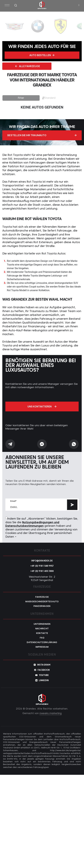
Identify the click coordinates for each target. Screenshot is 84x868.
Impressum (42, 645)
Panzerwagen (42, 604)
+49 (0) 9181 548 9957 (42, 564)
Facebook (44, 668)
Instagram (44, 663)
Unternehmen (42, 622)
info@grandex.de (42, 559)
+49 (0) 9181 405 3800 (42, 569)
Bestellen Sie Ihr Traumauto (42, 135)
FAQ (42, 636)
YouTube (44, 673)
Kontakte (42, 631)
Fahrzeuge (42, 595)
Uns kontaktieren (42, 405)
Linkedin (44, 679)
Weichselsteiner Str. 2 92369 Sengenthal (42, 577)
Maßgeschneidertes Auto (42, 600)
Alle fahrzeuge (27, 66)
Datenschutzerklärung (42, 641)
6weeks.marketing (51, 712)
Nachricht (42, 627)
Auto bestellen (42, 55)
